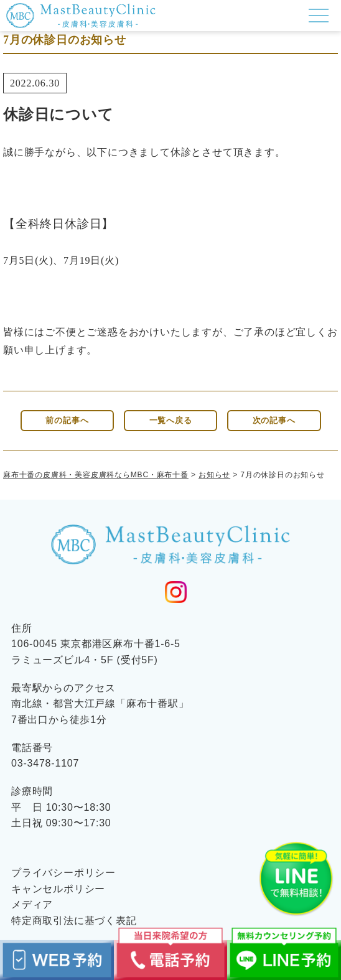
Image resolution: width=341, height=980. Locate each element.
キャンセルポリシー (58, 889)
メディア (32, 904)
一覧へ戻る (171, 421)
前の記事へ (67, 421)
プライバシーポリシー (63, 873)
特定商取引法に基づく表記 (74, 921)
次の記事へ (274, 421)
